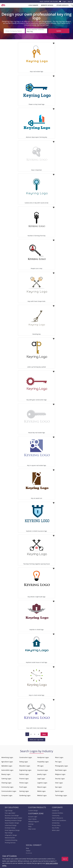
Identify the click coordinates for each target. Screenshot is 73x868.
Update (59, 31)
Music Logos (59, 757)
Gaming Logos (24, 791)
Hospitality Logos (43, 761)
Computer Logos (7, 795)
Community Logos (7, 787)
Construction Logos (26, 757)
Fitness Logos (24, 782)
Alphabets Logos (7, 765)
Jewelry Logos (42, 774)
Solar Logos (59, 782)
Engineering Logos (25, 770)
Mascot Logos (42, 787)
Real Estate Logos (61, 770)
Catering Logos (6, 778)
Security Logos (60, 778)
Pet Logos (58, 761)
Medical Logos (42, 795)
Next (44, 734)
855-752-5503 (54, 1)
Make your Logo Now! (37, 739)
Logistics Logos (42, 782)
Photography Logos (61, 765)
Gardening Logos (25, 795)
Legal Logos (41, 778)
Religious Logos (60, 774)
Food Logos (23, 787)
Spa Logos (58, 787)
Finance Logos (24, 778)
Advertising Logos (7, 757)
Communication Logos (9, 791)
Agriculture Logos (7, 761)
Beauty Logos (6, 774)
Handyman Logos (43, 757)
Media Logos (41, 791)
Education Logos (25, 765)
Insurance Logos (43, 770)
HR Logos (40, 765)
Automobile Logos (7, 770)
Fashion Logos (24, 774)
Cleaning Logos (6, 782)
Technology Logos (61, 795)
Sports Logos (59, 791)
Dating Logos (24, 761)
